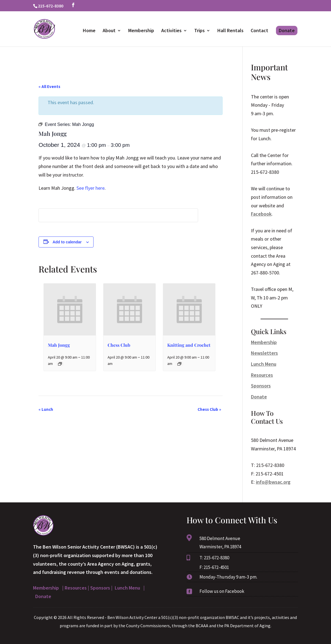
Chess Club (119, 345)
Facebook (261, 214)
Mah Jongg (59, 345)
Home (89, 31)
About (109, 31)
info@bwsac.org (273, 482)
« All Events (49, 86)
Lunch (46, 409)
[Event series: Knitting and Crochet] (179, 364)
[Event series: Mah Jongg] (60, 364)
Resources (262, 375)
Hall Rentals (230, 31)
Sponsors (261, 386)
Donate (287, 30)
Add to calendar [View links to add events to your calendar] (67, 242)
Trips (199, 31)
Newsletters (264, 353)
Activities (171, 31)
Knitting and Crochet (189, 345)
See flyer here (91, 188)
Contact (259, 31)
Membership (141, 31)
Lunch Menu (264, 364)
